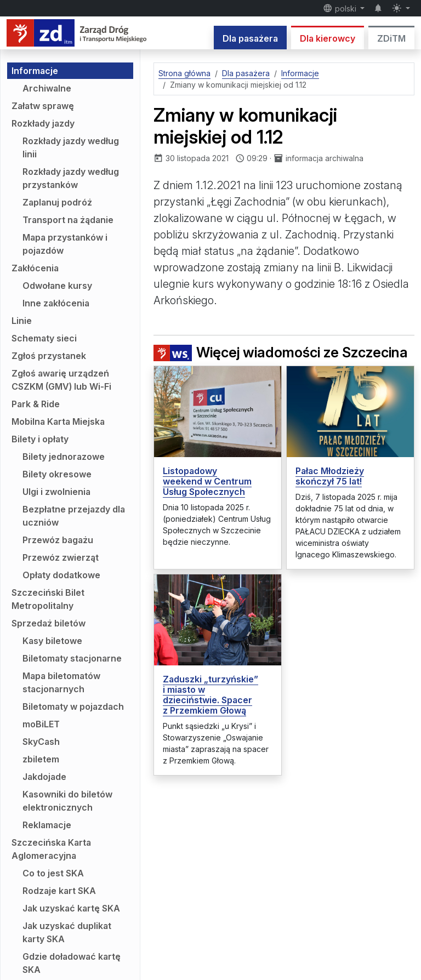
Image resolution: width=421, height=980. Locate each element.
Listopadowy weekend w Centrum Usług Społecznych (207, 481)
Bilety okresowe (57, 474)
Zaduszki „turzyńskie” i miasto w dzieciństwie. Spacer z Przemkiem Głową (210, 695)
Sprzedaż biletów (49, 623)
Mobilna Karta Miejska (58, 421)
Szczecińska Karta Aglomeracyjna (51, 849)
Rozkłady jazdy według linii (71, 147)
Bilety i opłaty (40, 439)
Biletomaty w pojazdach (73, 706)
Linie (22, 321)
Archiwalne (47, 88)
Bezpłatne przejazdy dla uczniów (74, 516)
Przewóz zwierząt (61, 557)
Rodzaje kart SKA (59, 891)
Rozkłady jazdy (43, 123)
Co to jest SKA (53, 873)
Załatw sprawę (43, 106)
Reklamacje (47, 825)
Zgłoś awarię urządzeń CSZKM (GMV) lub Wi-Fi (61, 380)
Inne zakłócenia (56, 303)
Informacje (35, 71)
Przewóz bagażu (58, 540)
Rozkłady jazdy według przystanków (71, 178)
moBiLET (41, 724)
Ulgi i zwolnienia (56, 492)
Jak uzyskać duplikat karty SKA (67, 932)
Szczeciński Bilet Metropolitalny (48, 599)
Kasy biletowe (52, 641)
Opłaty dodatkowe (61, 575)
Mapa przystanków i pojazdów (65, 244)
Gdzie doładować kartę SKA (72, 963)
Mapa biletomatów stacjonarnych (61, 682)
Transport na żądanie (68, 220)
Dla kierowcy (328, 38)
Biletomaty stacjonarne (72, 658)
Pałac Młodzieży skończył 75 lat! (330, 476)
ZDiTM (391, 38)
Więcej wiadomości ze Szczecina (281, 352)
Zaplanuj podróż (57, 202)
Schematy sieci (44, 338)
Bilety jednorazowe (64, 457)
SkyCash (41, 742)
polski (341, 8)
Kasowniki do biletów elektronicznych (67, 801)
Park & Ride (36, 404)
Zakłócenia (35, 268)
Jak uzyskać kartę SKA (71, 908)
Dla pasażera (250, 38)
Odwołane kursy (57, 286)
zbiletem (41, 759)
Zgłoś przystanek (49, 356)
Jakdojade (44, 777)
